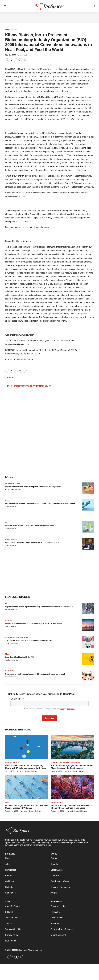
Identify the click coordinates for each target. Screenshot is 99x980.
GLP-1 (8, 500)
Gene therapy (58, 802)
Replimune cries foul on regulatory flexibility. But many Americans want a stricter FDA (39, 607)
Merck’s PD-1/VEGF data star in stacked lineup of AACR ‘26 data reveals (34, 623)
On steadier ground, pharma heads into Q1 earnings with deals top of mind (35, 674)
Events (11, 378)
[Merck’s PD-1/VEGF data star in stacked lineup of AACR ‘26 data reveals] (88, 625)
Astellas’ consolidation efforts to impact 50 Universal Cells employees (33, 487)
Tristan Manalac (11, 506)
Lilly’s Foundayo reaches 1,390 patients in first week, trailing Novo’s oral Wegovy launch (40, 503)
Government (11, 539)
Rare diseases (12, 762)
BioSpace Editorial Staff (13, 490)
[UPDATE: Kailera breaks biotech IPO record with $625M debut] (88, 527)
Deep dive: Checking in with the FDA (20, 657)
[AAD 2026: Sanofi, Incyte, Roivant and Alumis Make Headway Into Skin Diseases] (72, 747)
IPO (7, 522)
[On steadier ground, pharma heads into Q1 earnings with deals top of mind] (88, 676)
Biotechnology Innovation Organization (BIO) (29, 386)
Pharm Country (11, 29)
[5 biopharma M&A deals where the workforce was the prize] (88, 642)
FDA (7, 604)
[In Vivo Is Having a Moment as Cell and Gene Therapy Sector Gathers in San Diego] (72, 787)
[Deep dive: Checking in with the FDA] (88, 659)
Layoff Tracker (13, 483)
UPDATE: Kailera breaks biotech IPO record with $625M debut (30, 526)
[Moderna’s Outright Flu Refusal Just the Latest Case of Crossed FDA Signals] (27, 787)
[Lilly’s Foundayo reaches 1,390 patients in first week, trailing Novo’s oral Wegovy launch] (88, 505)
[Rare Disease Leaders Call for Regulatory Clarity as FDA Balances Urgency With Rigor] (27, 747)
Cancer (9, 620)
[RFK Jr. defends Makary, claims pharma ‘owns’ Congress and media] (88, 544)
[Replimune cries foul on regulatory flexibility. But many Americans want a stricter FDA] (88, 608)
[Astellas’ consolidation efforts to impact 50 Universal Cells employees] (88, 488)
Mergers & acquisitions (16, 637)
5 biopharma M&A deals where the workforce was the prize (29, 640)
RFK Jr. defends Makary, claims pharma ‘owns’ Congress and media (32, 542)
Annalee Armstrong (12, 643)
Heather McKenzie (12, 610)
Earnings (10, 671)
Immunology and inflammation (66, 762)
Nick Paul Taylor (11, 626)
